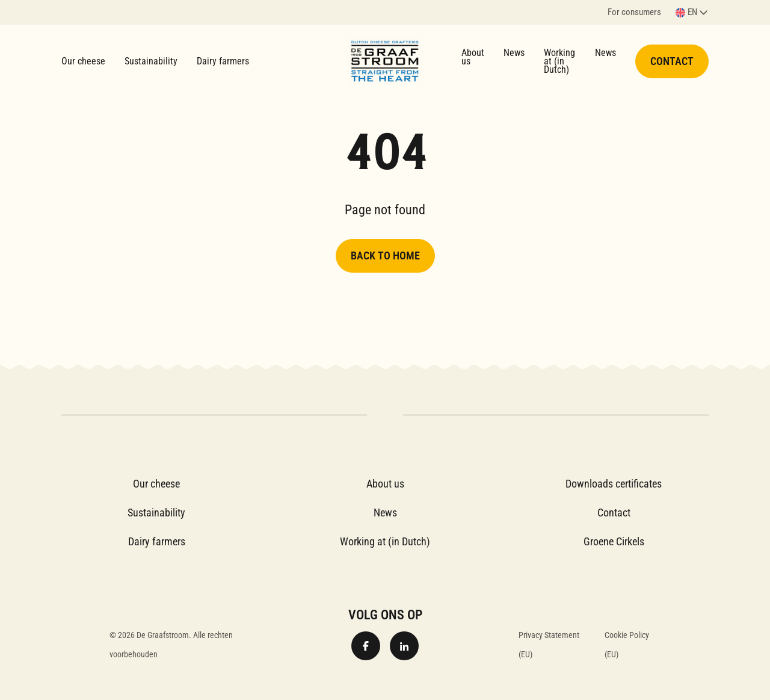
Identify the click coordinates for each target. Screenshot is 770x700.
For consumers (634, 13)
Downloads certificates (614, 484)
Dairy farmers (223, 61)
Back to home (385, 256)
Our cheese (83, 61)
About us (473, 57)
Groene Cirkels (614, 541)
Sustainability (151, 61)
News (514, 53)
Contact (672, 61)
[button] (692, 12)
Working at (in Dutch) (559, 61)
